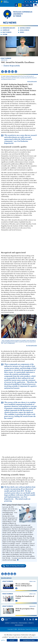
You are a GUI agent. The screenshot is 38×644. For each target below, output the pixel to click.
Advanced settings (29, 640)
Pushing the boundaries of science (25, 597)
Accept (12, 640)
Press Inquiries (23, 623)
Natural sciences (25, 28)
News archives (19, 625)
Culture (5, 34)
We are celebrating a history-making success (24, 585)
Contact (7, 623)
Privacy (31, 623)
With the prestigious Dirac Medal (25, 610)
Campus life (6, 30)
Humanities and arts (9, 28)
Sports (22, 32)
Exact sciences (7, 32)
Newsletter (14, 623)
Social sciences (25, 30)
